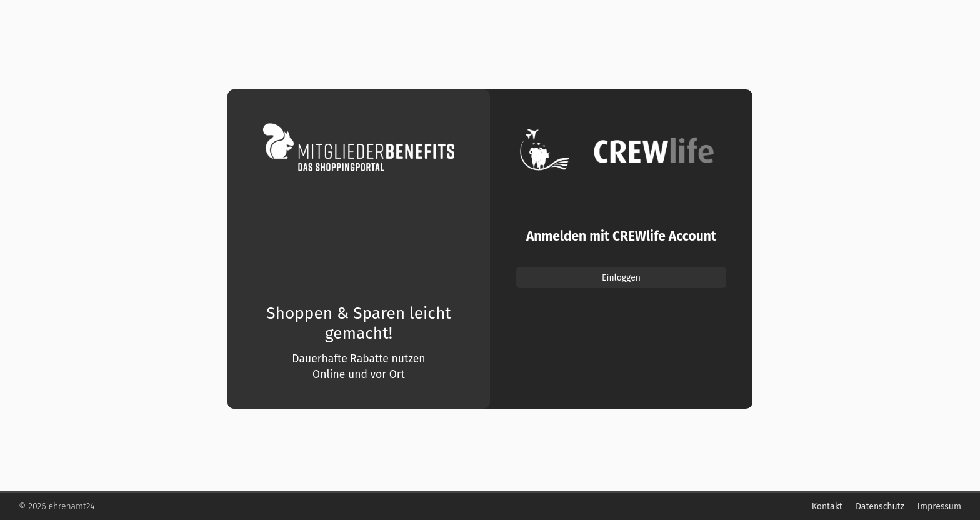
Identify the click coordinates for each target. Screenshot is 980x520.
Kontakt (827, 507)
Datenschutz (880, 507)
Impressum (939, 507)
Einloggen (621, 278)
